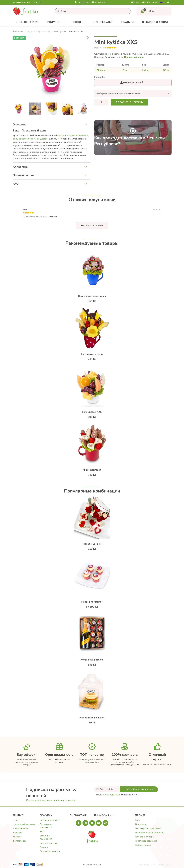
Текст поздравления (146, 841)
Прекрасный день (92, 354)
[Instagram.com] (85, 823)
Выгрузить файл (133, 83)
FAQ (16, 184)
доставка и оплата (21, 2)
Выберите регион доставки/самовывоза (118, 93)
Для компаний (103, 22)
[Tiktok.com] (106, 823)
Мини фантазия (92, 470)
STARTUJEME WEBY (161, 865)
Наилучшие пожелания (92, 296)
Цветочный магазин (24, 824)
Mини (103, 70)
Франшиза (141, 824)
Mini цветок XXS (92, 412)
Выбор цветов (143, 845)
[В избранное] (87, 38)
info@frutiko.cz (100, 2)
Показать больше (134, 57)
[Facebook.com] (79, 823)
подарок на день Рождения (73, 135)
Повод (78, 22)
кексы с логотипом (92, 602)
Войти (135, 2)
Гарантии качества (50, 851)
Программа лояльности (46, 826)
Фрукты (41, 31)
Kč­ (168, 2)
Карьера (17, 833)
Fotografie (99, 77)
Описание (19, 125)
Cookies (44, 847)
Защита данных (48, 843)
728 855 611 (82, 2)
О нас (16, 820)
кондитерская (20, 828)
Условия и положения (46, 837)
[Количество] (101, 102)
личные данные (111, 795)
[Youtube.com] (99, 823)
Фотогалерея (20, 841)
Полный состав (23, 175)
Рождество (42, 139)
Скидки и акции (154, 22)
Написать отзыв (92, 226)
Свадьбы (127, 22)
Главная (18, 31)
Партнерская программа (148, 828)
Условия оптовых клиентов (150, 833)
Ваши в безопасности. (117, 795)
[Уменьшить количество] (96, 102)
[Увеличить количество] (106, 102)
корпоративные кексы (92, 718)
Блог (138, 820)
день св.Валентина (23, 139)
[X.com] (92, 823)
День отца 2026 (27, 22)
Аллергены (20, 167)
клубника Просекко (92, 660)
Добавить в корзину (130, 102)
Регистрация (150, 2)
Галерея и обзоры (145, 837)
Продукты (55, 22)
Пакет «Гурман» (92, 544)
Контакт (38, 2)
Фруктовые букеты (57, 31)
